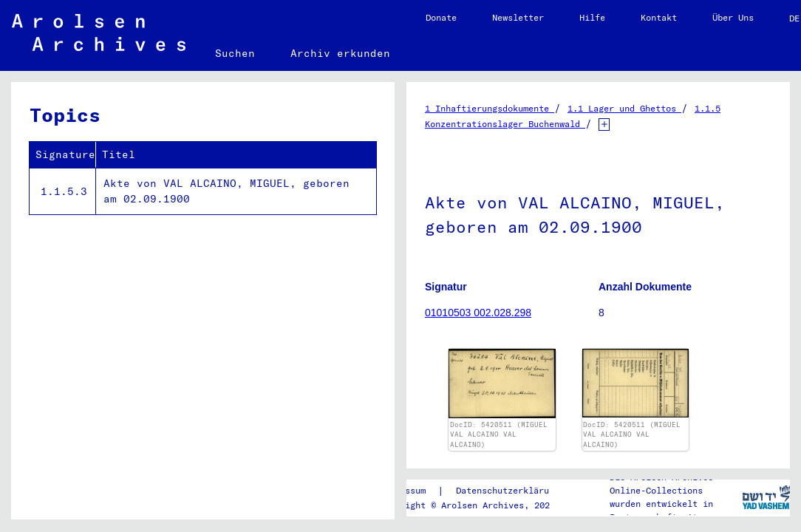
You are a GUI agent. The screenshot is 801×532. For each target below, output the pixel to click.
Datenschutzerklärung (508, 490)
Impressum (402, 490)
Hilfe (592, 17)
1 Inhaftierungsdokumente (490, 108)
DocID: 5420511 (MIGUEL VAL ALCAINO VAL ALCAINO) (499, 434)
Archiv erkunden (340, 53)
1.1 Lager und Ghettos (624, 108)
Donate (441, 17)
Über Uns (733, 17)
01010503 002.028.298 (478, 313)
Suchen (235, 53)
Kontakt (659, 17)
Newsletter (518, 17)
